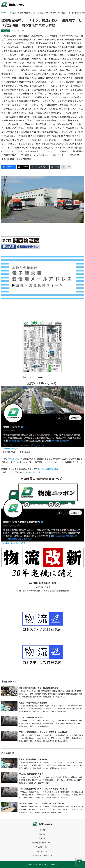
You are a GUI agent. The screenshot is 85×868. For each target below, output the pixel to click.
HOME (42, 830)
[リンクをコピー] (39, 167)
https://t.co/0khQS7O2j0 (47, 469)
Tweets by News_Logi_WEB (13, 543)
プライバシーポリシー (42, 847)
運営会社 (42, 834)
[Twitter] (23, 167)
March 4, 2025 (34, 472)
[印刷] (55, 167)
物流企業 (13, 13)
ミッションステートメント (42, 856)
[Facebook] (9, 167)
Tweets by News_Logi (11, 449)
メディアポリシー (43, 851)
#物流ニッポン (14, 459)
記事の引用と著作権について (42, 843)
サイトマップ (42, 839)
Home (4, 13)
